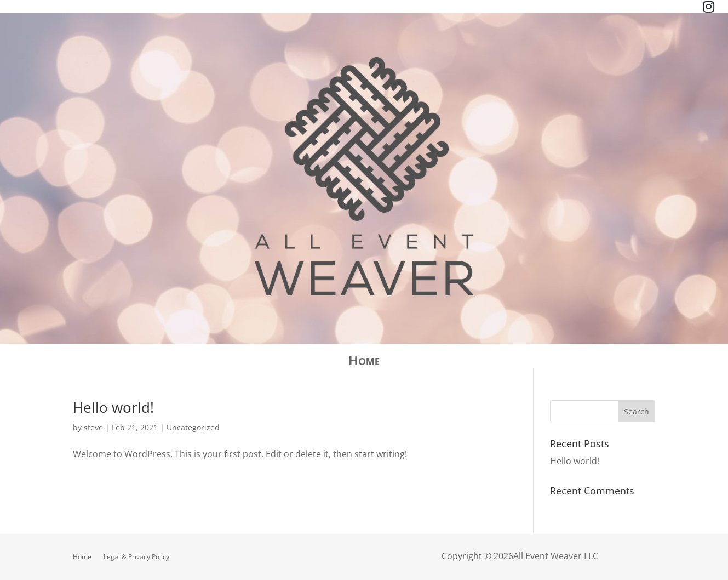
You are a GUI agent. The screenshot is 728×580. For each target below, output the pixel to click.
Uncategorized (193, 427)
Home (364, 362)
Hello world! (113, 407)
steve (93, 427)
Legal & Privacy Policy (136, 556)
